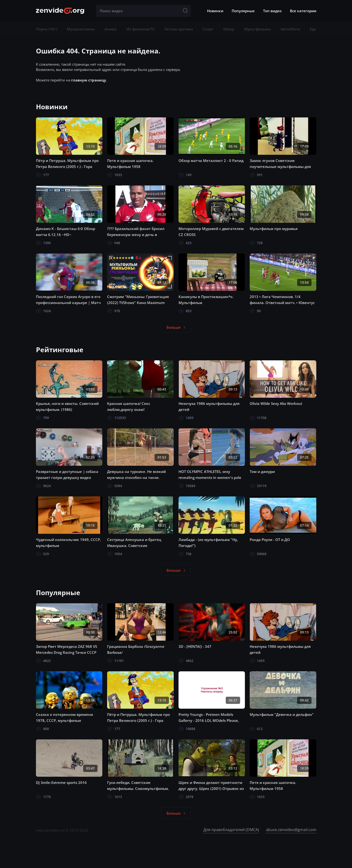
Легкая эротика (179, 29)
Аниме (111, 29)
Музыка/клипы (81, 29)
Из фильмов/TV (140, 29)
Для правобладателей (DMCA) (231, 830)
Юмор (229, 29)
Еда (313, 29)
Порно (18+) (47, 29)
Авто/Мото (290, 29)
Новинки (215, 11)
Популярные (243, 11)
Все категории (303, 11)
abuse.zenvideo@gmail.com (291, 830)
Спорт (208, 29)
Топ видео (272, 11)
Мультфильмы (257, 29)
